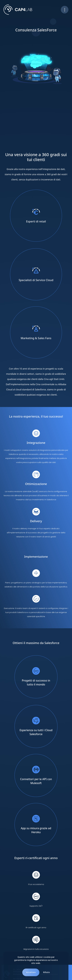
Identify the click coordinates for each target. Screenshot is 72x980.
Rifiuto (47, 972)
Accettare (31, 972)
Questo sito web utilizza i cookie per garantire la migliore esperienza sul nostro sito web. (36, 960)
